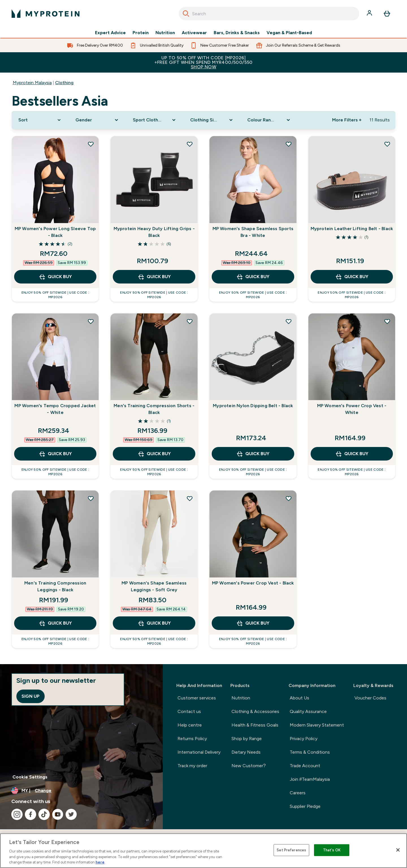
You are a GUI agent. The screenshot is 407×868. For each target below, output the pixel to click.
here (100, 862)
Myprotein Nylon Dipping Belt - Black (253, 406)
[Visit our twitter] (71, 814)
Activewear (194, 33)
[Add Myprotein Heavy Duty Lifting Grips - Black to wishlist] (190, 144)
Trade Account (305, 766)
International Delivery (199, 752)
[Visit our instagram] (17, 814)
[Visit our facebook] (31, 814)
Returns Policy (192, 739)
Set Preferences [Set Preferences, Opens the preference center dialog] (291, 850)
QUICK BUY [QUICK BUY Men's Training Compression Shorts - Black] (154, 454)
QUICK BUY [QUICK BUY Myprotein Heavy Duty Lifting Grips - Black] (154, 277)
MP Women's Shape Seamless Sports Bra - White (253, 232)
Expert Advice (110, 33)
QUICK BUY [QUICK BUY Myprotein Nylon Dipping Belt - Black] (253, 454)
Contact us (189, 711)
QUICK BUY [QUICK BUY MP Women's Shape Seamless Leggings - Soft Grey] (154, 623)
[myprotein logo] (46, 14)
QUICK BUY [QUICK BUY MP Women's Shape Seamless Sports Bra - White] (253, 277)
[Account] (370, 14)
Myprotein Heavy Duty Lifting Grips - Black (154, 232)
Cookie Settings (30, 777)
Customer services (197, 698)
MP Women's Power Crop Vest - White (352, 409)
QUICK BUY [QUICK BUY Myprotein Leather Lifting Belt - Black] (352, 277)
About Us (299, 698)
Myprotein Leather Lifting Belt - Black (352, 229)
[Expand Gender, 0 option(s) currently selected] (97, 120)
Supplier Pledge (305, 806)
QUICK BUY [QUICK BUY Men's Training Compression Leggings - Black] (55, 623)
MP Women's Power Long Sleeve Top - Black (55, 232)
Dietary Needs (246, 752)
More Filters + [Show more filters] (347, 120)
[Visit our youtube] (58, 814)
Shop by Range (247, 739)
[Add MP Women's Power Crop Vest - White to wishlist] (387, 321)
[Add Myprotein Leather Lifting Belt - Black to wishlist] (387, 144)
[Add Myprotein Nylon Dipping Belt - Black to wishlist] (289, 321)
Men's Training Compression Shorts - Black (154, 409)
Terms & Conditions (310, 752)
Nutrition (165, 33)
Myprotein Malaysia (32, 83)
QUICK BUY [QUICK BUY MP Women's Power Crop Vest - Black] (253, 623)
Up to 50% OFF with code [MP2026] (203, 62)
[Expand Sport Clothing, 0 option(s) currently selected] (155, 120)
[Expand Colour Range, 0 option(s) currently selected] (269, 120)
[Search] (186, 14)
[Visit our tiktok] (44, 814)
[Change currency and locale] (81, 791)
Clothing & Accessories (255, 711)
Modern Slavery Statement (317, 725)
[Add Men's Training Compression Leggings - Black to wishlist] (91, 498)
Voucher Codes (370, 698)
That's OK (332, 850)
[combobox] (269, 14)
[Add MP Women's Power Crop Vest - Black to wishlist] (289, 498)
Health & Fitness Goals (255, 725)
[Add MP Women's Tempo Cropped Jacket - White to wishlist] (91, 321)
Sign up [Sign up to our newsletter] (31, 696)
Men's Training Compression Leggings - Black (55, 586)
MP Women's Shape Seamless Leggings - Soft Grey (154, 586)
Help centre (190, 725)
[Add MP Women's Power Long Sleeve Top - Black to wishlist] (91, 144)
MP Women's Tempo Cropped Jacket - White (55, 409)
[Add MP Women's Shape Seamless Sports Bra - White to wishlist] (289, 144)
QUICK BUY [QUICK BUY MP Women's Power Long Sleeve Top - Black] (55, 277)
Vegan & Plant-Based (289, 33)
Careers (298, 793)
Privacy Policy (304, 739)
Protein (141, 33)
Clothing (64, 83)
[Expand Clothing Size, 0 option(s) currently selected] (212, 120)
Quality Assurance (308, 711)
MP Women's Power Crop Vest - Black (253, 583)
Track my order (192, 766)
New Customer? (249, 766)
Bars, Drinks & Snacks (237, 33)
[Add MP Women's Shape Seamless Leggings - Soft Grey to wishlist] (190, 498)
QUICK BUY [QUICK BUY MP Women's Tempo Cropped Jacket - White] (55, 454)
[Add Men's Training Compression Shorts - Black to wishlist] (190, 321)
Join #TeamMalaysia (310, 779)
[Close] (398, 850)
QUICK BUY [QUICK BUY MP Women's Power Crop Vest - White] (352, 454)
